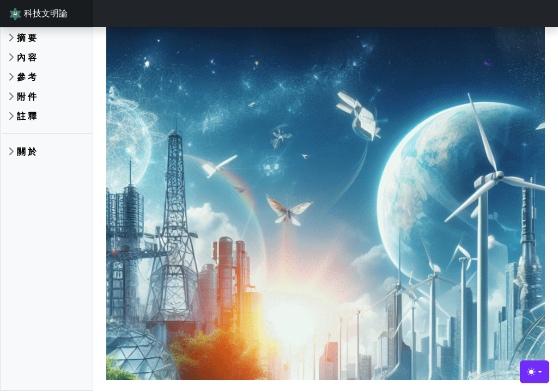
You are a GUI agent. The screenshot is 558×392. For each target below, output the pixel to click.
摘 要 (27, 38)
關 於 (27, 151)
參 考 (27, 77)
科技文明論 (38, 14)
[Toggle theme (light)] (535, 372)
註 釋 (27, 116)
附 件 (27, 96)
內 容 (27, 57)
